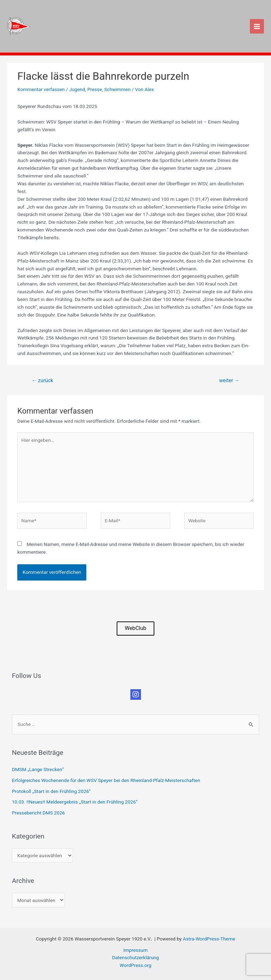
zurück (42, 380)
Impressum (135, 950)
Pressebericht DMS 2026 (38, 813)
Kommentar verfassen (41, 89)
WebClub (135, 628)
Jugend (77, 89)
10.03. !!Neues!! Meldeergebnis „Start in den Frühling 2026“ (75, 802)
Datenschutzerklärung (135, 957)
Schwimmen (117, 89)
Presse (95, 89)
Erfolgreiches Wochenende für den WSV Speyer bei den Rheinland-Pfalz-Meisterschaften (106, 780)
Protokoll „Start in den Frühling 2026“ (51, 791)
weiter (229, 380)
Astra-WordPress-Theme (209, 939)
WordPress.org (135, 965)
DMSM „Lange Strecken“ (38, 769)
